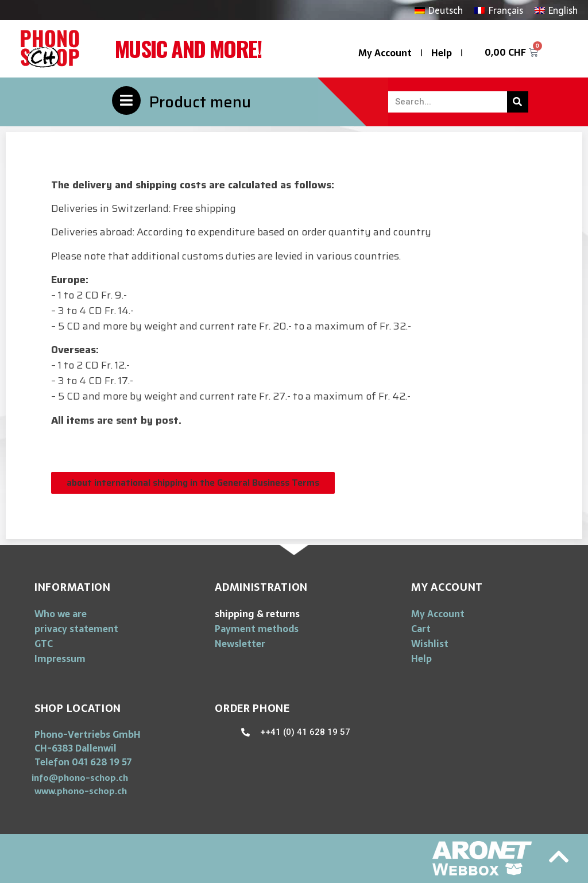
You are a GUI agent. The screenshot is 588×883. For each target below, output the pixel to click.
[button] (193, 483)
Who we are (61, 614)
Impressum (60, 659)
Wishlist (430, 644)
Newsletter (240, 644)
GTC (44, 644)
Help (442, 53)
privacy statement (76, 629)
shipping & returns (257, 614)
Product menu (200, 102)
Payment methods (257, 629)
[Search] (518, 102)
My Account (385, 53)
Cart (421, 629)
